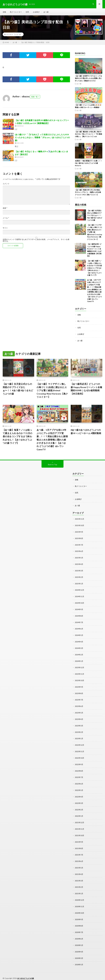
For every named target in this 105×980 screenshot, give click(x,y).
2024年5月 (79, 634)
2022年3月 (79, 799)
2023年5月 (79, 710)
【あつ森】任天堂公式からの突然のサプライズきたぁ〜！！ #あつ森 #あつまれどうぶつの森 (95, 216)
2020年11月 (79, 901)
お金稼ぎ (36, 12)
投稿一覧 (34, 97)
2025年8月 (79, 538)
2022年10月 (79, 754)
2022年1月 (79, 812)
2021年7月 (79, 850)
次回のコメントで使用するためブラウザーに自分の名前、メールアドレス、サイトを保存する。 (36, 241)
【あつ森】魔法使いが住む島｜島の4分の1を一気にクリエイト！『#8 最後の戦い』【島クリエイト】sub (89, 135)
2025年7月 (79, 545)
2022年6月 (79, 780)
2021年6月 (79, 856)
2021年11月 (79, 824)
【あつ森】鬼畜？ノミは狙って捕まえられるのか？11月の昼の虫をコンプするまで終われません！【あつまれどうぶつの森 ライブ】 (94, 269)
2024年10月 (79, 602)
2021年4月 (79, 869)
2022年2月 (79, 805)
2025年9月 (79, 532)
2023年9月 (79, 684)
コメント (6, 184)
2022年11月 (79, 748)
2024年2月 (79, 653)
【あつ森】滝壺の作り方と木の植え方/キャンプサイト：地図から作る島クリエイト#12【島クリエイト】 (88, 193)
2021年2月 (79, 882)
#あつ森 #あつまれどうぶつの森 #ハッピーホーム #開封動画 (86, 432)
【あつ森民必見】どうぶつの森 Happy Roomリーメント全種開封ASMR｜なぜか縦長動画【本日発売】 (86, 389)
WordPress (50, 974)
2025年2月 (79, 576)
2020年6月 (79, 932)
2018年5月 (79, 958)
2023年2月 (79, 729)
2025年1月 (79, 583)
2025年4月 (79, 564)
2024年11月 (79, 595)
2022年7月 (79, 773)
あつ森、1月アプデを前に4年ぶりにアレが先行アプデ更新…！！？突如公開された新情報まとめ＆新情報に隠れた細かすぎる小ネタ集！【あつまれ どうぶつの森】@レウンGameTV (52, 440)
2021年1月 (79, 888)
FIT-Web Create (29, 974)
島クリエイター (16, 12)
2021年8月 (79, 843)
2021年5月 (79, 862)
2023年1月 (79, 735)
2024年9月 (79, 608)
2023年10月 (79, 678)
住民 (27, 12)
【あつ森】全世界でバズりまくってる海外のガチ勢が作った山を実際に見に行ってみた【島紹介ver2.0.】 (88, 79)
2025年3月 (79, 570)
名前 (5, 209)
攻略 (4, 12)
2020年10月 (79, 907)
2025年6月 (79, 551)
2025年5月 (79, 557)
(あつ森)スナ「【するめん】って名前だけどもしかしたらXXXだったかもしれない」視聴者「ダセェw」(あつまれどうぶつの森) (42, 138)
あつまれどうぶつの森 (26, 971)
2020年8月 (79, 920)
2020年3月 (79, 951)
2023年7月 (79, 697)
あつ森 (46, 12)
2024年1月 (79, 659)
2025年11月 (79, 519)
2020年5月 (79, 939)
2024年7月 (79, 621)
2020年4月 (79, 945)
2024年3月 (79, 646)
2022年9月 (79, 761)
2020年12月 (79, 894)
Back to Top (53, 465)
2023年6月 (79, 704)
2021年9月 (79, 837)
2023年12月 (79, 665)
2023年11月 (79, 672)
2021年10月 (79, 831)
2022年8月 (79, 767)
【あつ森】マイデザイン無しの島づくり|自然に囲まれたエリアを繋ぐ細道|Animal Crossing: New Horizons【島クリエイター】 (95, 233)
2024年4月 (79, 640)
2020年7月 (79, 926)
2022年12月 (79, 742)
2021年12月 (79, 818)
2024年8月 (79, 615)
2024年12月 (79, 589)
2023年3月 (79, 723)
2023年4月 (79, 716)
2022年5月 (79, 786)
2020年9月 (79, 913)
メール (6, 219)
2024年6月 (79, 627)
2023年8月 (79, 691)
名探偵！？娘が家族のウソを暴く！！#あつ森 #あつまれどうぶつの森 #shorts (88, 164)
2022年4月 (79, 793)
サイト (5, 228)
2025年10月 (79, 526)
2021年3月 (79, 875)
